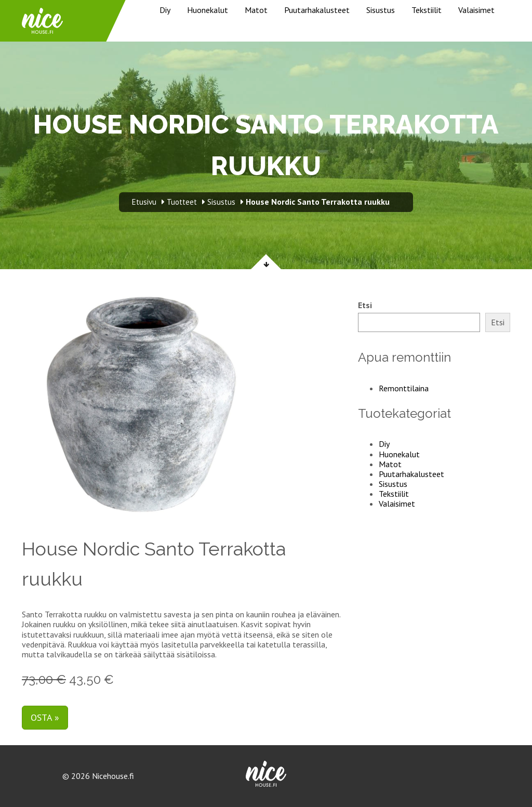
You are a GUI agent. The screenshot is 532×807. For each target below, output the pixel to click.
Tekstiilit (427, 10)
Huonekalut (208, 10)
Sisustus (381, 10)
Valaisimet (476, 10)
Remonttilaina (404, 388)
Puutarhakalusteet (317, 10)
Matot (256, 10)
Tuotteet (182, 202)
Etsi (365, 305)
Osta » (45, 717)
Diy (165, 10)
